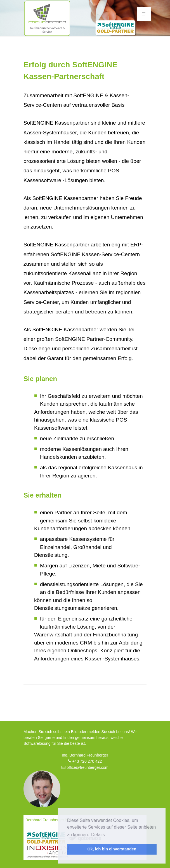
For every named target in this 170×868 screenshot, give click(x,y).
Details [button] (98, 835)
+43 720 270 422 (85, 761)
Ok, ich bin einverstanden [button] (112, 849)
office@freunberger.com (85, 767)
